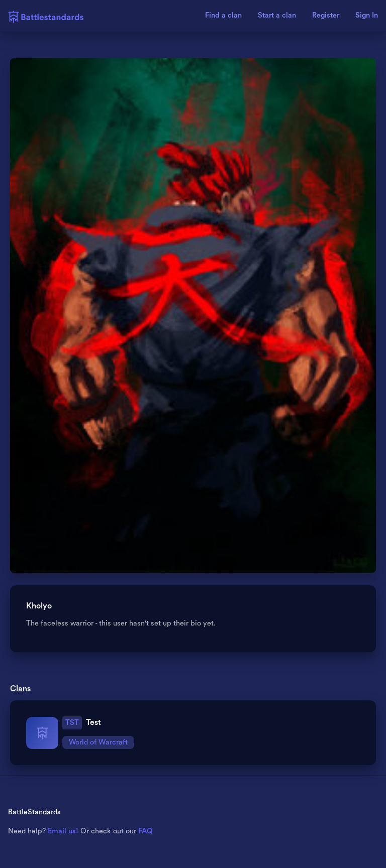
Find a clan (223, 16)
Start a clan (277, 16)
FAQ (146, 831)
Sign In (367, 16)
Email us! (63, 831)
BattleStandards (34, 812)
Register (326, 16)
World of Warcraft (98, 742)
